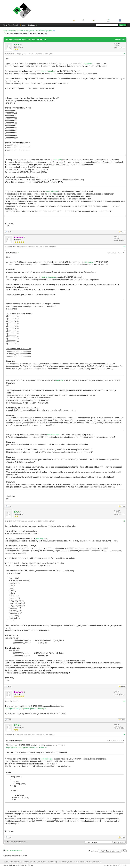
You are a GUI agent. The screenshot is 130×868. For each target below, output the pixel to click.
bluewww (53, 247)
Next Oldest (10, 842)
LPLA (17, 45)
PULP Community (9, 31)
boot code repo (46, 759)
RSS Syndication (95, 862)
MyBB (13, 865)
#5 (124, 734)
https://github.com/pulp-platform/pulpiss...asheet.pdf (25, 709)
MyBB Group (29, 865)
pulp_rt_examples (48, 71)
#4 (124, 701)
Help (123, 20)
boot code (58, 160)
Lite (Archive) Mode (66, 862)
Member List (100, 20)
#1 (124, 54)
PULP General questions (44, 31)
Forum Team (8, 862)
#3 (124, 521)
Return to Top (53, 862)
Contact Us (18, 862)
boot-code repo (52, 191)
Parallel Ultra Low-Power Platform (35, 862)
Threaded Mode (120, 39)
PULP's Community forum (26, 31)
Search (88, 20)
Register (31, 25)
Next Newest (21, 842)
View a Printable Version (14, 850)
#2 (124, 247)
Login (24, 25)
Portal (78, 20)
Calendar (113, 20)
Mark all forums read (81, 862)
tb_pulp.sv (88, 64)
